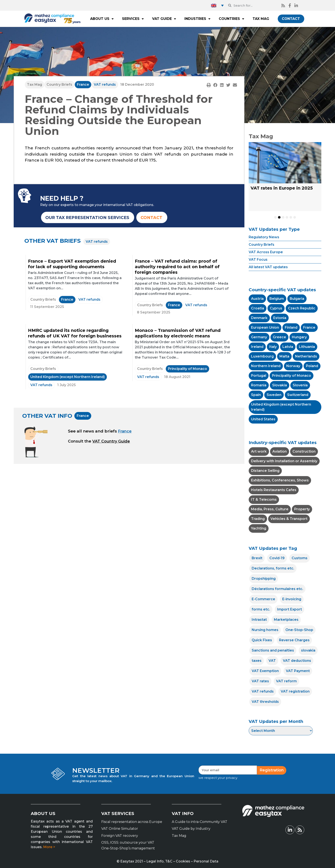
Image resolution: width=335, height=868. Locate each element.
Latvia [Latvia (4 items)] (288, 347)
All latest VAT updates (268, 267)
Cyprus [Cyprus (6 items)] (276, 308)
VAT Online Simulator (120, 829)
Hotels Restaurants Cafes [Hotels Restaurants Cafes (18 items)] (274, 490)
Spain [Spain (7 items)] (256, 395)
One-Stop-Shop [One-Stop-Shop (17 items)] (299, 630)
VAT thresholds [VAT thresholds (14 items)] (265, 702)
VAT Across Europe (266, 252)
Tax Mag (35, 85)
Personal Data (206, 861)
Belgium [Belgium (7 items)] (277, 299)
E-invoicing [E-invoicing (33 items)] (292, 599)
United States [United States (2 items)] (263, 419)
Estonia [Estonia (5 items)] (280, 318)
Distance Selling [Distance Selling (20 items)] (265, 471)
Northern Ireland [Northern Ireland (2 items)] (266, 366)
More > (49, 847)
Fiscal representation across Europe (132, 822)
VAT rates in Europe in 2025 (282, 188)
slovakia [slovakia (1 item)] (308, 650)
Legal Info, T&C (159, 861)
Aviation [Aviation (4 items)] (280, 451)
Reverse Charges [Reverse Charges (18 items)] (294, 640)
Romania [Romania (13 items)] (259, 385)
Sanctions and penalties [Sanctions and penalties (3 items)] (273, 650)
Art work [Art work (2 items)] (259, 451)
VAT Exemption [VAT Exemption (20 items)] (265, 671)
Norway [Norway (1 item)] (293, 366)
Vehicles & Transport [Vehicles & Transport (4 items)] (289, 519)
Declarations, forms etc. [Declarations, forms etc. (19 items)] (273, 568)
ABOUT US (102, 19)
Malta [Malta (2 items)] (284, 356)
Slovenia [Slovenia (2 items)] (300, 385)
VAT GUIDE (164, 19)
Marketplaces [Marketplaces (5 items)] (286, 620)
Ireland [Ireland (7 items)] (257, 347)
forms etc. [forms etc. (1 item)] (261, 609)
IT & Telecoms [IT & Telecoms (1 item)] (264, 499)
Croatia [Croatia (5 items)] (258, 308)
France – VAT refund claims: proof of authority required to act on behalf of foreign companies (177, 267)
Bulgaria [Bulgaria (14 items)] (297, 299)
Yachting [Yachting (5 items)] (259, 528)
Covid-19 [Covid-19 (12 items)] (277, 558)
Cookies (183, 861)
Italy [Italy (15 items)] (273, 347)
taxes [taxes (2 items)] (257, 661)
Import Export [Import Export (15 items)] (289, 609)
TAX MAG (261, 19)
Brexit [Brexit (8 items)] (257, 558)
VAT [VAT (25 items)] (272, 661)
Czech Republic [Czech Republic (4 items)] (302, 308)
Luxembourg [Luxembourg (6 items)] (262, 356)
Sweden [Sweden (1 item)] (274, 395)
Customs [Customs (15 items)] (300, 558)
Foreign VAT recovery (120, 836)
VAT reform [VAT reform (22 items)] (286, 681)
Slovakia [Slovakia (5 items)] (280, 385)
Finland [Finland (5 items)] (291, 327)
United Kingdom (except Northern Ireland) (68, 377)
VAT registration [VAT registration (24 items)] (295, 691)
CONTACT (291, 19)
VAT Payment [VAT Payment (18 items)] (298, 671)
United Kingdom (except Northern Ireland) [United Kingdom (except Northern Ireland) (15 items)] (281, 407)
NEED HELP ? (62, 198)
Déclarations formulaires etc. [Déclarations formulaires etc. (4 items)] (277, 589)
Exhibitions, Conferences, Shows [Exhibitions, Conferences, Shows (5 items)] (280, 480)
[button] (209, 85)
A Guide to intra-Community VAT (200, 822)
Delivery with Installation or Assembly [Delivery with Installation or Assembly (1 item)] (284, 461)
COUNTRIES (231, 19)
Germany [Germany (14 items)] (259, 337)
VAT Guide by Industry (191, 829)
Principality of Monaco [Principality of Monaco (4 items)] (292, 376)
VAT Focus (258, 260)
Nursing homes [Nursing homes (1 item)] (265, 630)
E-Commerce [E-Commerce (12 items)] (263, 599)
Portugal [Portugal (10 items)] (259, 376)
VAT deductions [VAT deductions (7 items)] (297, 661)
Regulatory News (264, 237)
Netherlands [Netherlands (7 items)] (306, 356)
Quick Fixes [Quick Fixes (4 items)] (262, 640)
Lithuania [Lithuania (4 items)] (307, 347)
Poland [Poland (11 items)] (312, 366)
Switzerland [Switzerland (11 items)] (298, 395)
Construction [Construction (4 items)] (304, 451)
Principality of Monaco (187, 369)
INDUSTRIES (197, 19)
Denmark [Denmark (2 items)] (259, 318)
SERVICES (133, 19)
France (83, 85)
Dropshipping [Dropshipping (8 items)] (264, 579)
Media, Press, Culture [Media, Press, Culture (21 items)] (270, 509)
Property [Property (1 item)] (302, 509)
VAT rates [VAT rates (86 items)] (260, 681)
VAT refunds (105, 85)
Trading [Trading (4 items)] (258, 519)
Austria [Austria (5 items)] (257, 299)
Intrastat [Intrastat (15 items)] (259, 620)
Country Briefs (59, 85)
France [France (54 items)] (309, 327)
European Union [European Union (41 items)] (265, 327)
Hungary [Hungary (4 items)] (299, 337)
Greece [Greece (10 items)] (279, 337)
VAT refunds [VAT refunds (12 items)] (263, 691)
